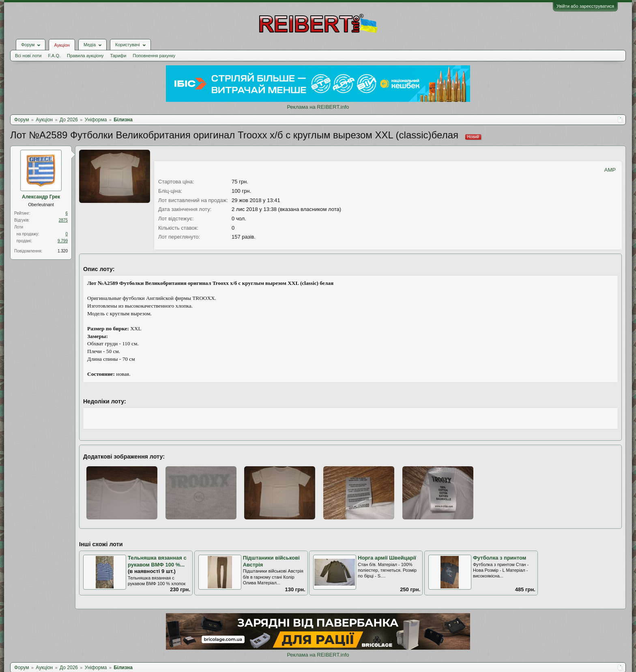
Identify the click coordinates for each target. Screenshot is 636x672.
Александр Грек (41, 197)
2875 (63, 220)
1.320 (63, 251)
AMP (610, 170)
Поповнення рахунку (154, 56)
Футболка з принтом (500, 558)
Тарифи (118, 56)
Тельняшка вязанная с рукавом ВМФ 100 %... (157, 561)
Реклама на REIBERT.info (318, 107)
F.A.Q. (54, 56)
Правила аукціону (85, 56)
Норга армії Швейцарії (387, 558)
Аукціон (62, 45)
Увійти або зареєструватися (585, 6)
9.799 (63, 241)
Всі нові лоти (28, 56)
